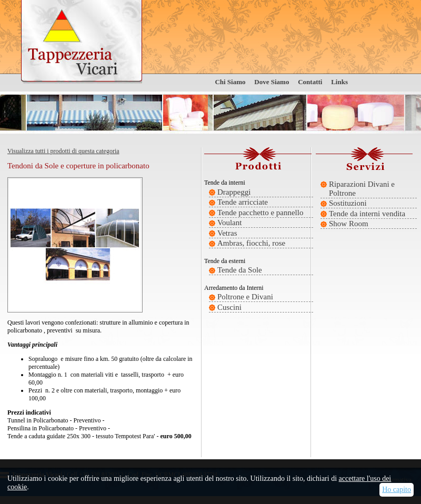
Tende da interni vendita (367, 214)
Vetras (227, 233)
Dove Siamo (272, 82)
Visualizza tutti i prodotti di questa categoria (63, 151)
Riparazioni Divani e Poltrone (362, 189)
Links (339, 82)
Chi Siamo (230, 82)
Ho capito (397, 490)
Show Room (349, 224)
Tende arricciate (243, 202)
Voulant (229, 223)
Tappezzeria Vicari (82, 42)
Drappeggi (234, 192)
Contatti (310, 82)
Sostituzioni (348, 203)
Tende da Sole (240, 270)
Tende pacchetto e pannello (260, 213)
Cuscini (229, 307)
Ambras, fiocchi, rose (251, 243)
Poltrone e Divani (245, 297)
